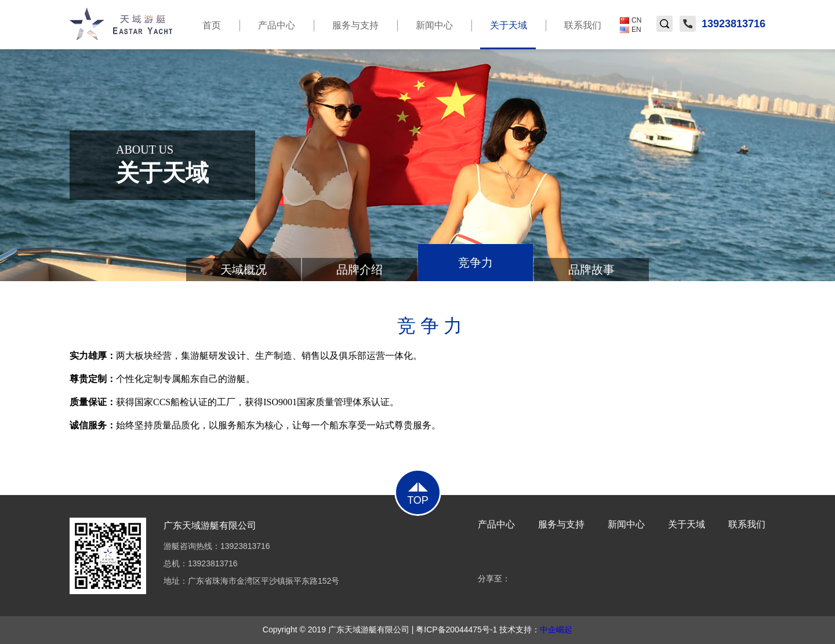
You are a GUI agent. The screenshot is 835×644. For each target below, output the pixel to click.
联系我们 (583, 25)
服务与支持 (355, 25)
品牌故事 (591, 270)
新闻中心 (434, 25)
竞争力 (475, 263)
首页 (212, 25)
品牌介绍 (360, 270)
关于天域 (508, 35)
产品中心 (277, 25)
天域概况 (244, 270)
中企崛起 (556, 630)
